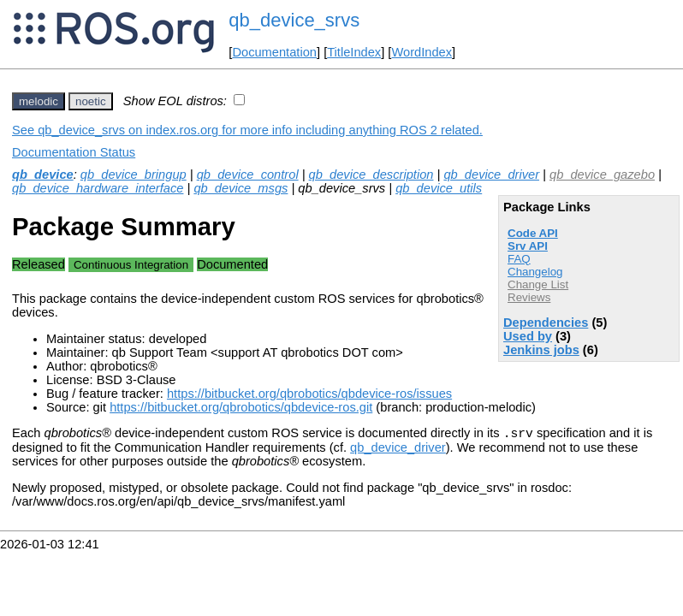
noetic (91, 101)
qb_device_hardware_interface (98, 188)
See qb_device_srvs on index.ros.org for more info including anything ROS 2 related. (247, 130)
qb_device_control (248, 175)
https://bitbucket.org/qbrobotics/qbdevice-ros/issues (309, 394)
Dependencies (546, 323)
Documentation (274, 52)
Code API (533, 233)
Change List (538, 284)
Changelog (535, 272)
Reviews (529, 297)
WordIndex (422, 52)
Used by (528, 336)
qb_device (43, 175)
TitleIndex (354, 52)
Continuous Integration (131, 265)
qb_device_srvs (294, 20)
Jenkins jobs (541, 350)
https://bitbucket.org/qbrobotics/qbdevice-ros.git (241, 407)
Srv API (528, 246)
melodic (39, 101)
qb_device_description (371, 175)
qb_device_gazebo (602, 175)
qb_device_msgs (241, 188)
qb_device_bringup (134, 175)
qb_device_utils (439, 188)
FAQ (519, 259)
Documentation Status (74, 152)
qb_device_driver (491, 175)
